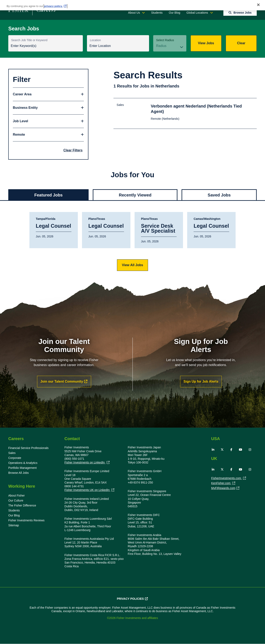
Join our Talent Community (62, 381)
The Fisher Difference (22, 505)
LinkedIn (213, 450)
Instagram (250, 450)
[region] (132, 5)
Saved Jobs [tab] (219, 195)
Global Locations (197, 13)
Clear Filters (73, 150)
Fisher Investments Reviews (26, 520)
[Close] (258, 5)
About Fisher (16, 496)
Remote (19, 135)
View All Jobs (132, 265)
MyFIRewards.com (223, 488)
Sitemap (14, 525)
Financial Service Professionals (28, 448)
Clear (241, 43)
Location (95, 40)
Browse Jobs (243, 13)
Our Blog (174, 13)
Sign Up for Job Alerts (201, 381)
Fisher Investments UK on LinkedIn (87, 490)
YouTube (241, 450)
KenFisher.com (221, 484)
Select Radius (165, 40)
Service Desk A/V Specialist (158, 229)
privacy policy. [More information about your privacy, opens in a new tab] (53, 6)
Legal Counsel (54, 226)
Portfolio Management (22, 468)
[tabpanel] (132, 241)
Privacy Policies (130, 599)
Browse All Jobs (19, 473)
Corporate (15, 458)
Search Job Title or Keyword (29, 40)
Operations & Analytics (23, 463)
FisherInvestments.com (227, 479)
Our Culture (16, 500)
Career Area (22, 94)
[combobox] (118, 46)
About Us (134, 13)
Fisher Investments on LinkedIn (85, 463)
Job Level (20, 121)
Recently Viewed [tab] (135, 195)
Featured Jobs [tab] (49, 195)
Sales (12, 453)
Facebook (231, 450)
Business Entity (25, 108)
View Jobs (206, 43)
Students (157, 13)
